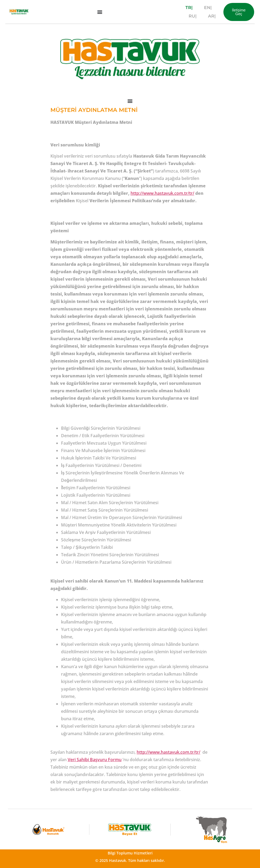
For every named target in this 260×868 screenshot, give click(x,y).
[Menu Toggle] (100, 12)
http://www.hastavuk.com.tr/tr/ (162, 193)
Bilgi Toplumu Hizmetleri (130, 853)
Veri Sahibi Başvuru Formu (95, 760)
